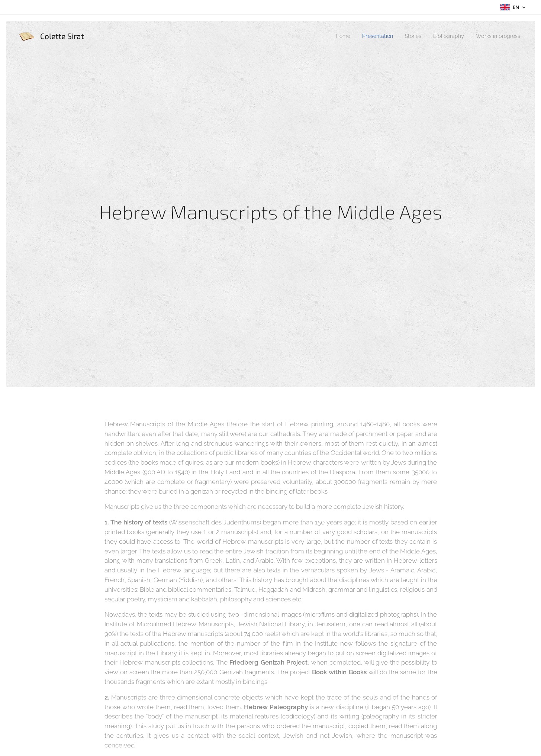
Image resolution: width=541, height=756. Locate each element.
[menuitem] (330, 36)
